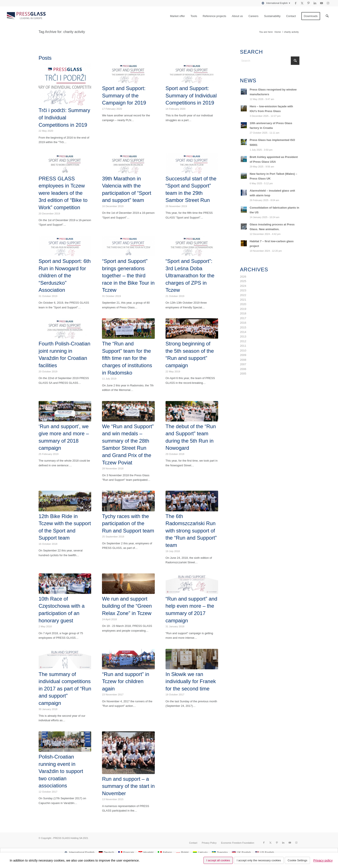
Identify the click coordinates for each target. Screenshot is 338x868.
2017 (243, 318)
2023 (243, 290)
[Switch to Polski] (182, 852)
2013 (243, 336)
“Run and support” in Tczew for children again (126, 681)
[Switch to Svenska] (220, 852)
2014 (243, 332)
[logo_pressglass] (27, 16)
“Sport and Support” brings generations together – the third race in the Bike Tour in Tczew (128, 276)
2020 (243, 304)
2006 (243, 369)
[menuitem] (274, 3)
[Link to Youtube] (322, 3)
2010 (243, 350)
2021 (243, 300)
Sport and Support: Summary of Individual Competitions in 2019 (191, 95)
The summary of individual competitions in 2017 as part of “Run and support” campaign (65, 689)
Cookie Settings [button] (297, 860)
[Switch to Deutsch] (106, 852)
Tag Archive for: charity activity (62, 32)
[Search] (327, 16)
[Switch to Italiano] (165, 852)
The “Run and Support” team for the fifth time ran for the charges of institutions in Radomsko (127, 358)
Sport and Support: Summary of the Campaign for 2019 (124, 95)
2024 (243, 286)
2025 (243, 281)
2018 (243, 313)
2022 (243, 295)
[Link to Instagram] (328, 3)
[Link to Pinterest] (309, 3)
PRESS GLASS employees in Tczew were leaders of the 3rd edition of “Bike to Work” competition (63, 193)
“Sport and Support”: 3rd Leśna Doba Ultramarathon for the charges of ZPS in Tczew (190, 276)
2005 (243, 374)
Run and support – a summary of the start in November (128, 786)
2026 (243, 277)
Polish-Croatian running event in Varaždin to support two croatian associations (61, 771)
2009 (243, 355)
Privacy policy (323, 860)
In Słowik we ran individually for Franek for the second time (191, 681)
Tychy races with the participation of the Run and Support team (128, 523)
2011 (243, 346)
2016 (243, 323)
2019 (243, 309)
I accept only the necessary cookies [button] (259, 860)
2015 (243, 327)
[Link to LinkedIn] (315, 3)
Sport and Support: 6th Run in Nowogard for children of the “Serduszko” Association (65, 276)
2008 (243, 360)
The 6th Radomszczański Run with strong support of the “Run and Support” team (191, 531)
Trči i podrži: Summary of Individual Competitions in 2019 (64, 117)
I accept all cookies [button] (218, 860)
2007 (243, 364)
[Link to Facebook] (296, 3)
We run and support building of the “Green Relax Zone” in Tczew (127, 606)
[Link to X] (302, 3)
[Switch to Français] (126, 852)
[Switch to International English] (79, 852)
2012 (243, 341)
